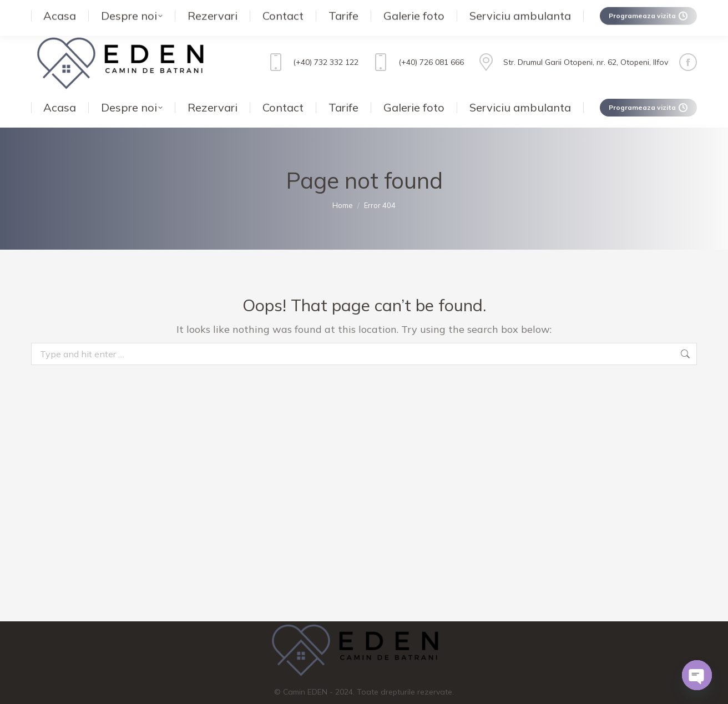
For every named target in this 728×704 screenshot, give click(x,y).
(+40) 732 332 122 (312, 40)
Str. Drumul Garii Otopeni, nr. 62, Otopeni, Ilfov (572, 40)
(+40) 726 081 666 (416, 40)
